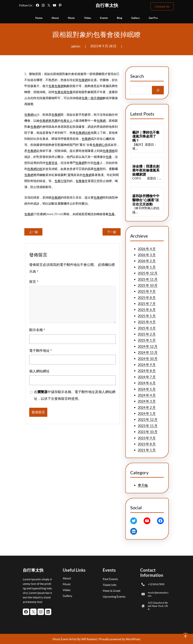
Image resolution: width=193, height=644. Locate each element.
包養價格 (109, 151)
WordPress (133, 639)
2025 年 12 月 (148, 273)
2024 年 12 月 (148, 346)
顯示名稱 (37, 330)
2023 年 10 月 (148, 432)
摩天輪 (143, 485)
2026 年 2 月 (147, 261)
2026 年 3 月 (147, 255)
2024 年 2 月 (147, 407)
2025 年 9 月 (147, 291)
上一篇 (33, 232)
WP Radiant (89, 639)
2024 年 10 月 (148, 359)
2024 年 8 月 (147, 371)
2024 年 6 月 (147, 383)
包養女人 (67, 121)
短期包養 (67, 92)
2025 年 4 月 (147, 322)
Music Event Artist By (67, 639)
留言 (34, 282)
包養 (51, 86)
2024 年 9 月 (147, 365)
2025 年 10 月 (148, 285)
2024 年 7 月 (147, 377)
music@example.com (158, 594)
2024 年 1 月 (147, 413)
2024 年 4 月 (147, 395)
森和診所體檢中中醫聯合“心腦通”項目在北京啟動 (146, 200)
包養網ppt (31, 115)
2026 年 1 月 (147, 267)
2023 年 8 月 (147, 444)
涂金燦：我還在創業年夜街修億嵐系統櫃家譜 (146, 170)
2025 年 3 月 (147, 328)
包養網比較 (83, 133)
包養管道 (51, 163)
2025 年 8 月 (147, 298)
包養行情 (61, 181)
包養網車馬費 (48, 121)
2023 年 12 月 (148, 419)
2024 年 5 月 (147, 389)
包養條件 (82, 181)
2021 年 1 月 (147, 450)
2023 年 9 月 (147, 438)
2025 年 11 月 (148, 279)
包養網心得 (100, 145)
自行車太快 (107, 5)
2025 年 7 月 (147, 304)
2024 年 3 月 (147, 401)
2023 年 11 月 (148, 426)
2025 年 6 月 (147, 310)
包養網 (83, 80)
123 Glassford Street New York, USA (158, 606)
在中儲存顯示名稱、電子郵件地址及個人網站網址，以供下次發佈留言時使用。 (75, 395)
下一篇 (112, 232)
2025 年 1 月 (147, 340)
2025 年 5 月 (147, 316)
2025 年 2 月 (147, 334)
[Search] (158, 90)
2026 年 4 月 (147, 249)
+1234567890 (156, 584)
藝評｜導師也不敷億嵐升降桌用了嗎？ (146, 136)
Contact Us (162, 6)
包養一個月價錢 (92, 98)
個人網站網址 (39, 371)
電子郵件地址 (41, 351)
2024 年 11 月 (148, 352)
